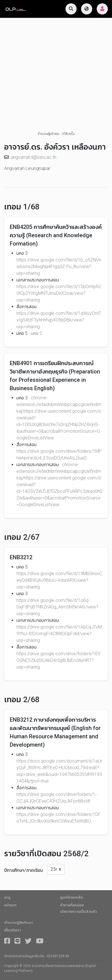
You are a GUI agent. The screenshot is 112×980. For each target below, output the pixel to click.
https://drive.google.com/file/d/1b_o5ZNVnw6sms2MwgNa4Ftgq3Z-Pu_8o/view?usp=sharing (59, 267)
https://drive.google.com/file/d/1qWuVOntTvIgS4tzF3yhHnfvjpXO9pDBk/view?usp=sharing (59, 320)
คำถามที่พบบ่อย (72, 905)
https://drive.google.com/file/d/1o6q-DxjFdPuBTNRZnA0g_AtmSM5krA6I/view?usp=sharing (57, 607)
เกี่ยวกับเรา (13, 930)
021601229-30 (58, 956)
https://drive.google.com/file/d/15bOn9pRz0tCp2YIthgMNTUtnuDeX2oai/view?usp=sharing (59, 293)
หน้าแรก (10, 905)
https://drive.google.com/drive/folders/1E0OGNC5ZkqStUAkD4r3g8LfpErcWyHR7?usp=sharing (58, 660)
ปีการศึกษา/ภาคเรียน (24, 870)
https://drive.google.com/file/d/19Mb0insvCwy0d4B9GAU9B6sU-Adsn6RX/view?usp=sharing (59, 580)
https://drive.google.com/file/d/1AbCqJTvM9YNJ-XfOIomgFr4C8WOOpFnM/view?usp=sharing (59, 634)
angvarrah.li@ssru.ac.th (34, 157)
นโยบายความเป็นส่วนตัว (79, 911)
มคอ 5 (36, 333)
